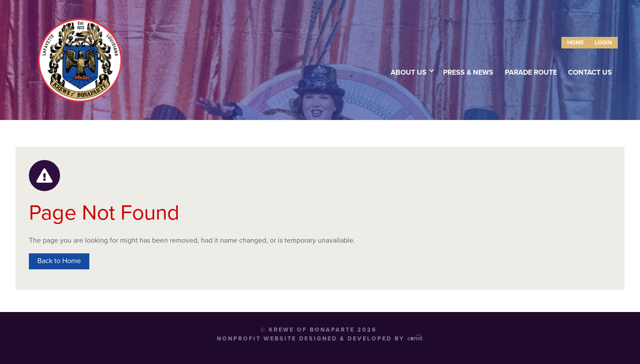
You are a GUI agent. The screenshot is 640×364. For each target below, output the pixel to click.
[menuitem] (575, 43)
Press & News (468, 72)
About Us (409, 72)
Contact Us (590, 72)
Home (575, 43)
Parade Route (531, 72)
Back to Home (59, 261)
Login (603, 43)
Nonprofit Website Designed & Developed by (320, 339)
